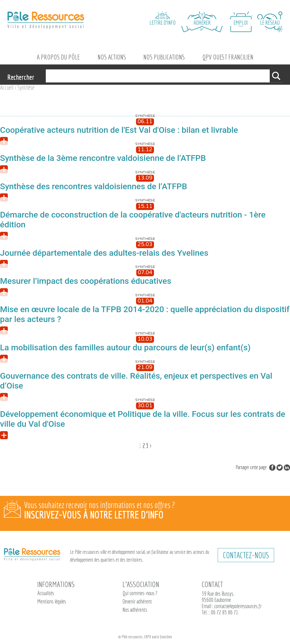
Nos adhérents (135, 610)
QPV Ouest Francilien (228, 57)
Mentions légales (52, 601)
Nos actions (112, 57)
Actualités (46, 593)
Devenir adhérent (137, 601)
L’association (141, 584)
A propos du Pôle (58, 57)
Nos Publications (164, 57)
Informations (56, 584)
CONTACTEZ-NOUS (246, 555)
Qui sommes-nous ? (140, 593)
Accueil (7, 87)
